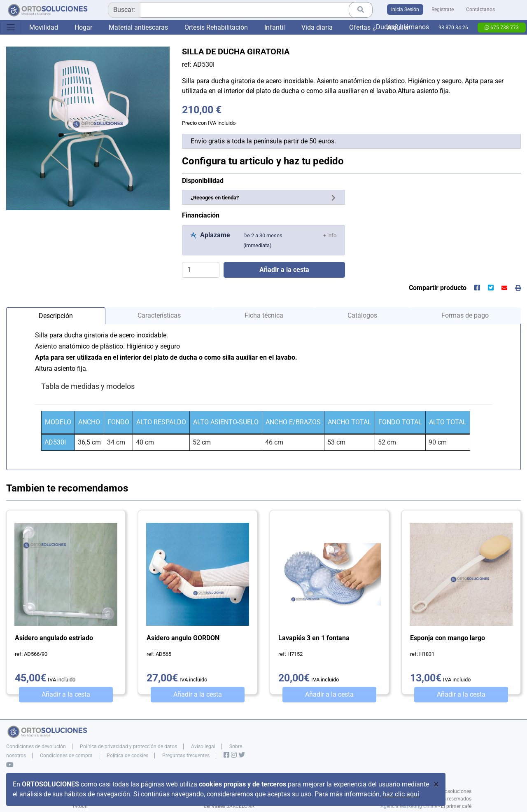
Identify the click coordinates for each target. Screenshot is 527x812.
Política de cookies (127, 756)
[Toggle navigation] (11, 27)
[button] (330, 235)
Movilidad (44, 27)
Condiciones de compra (66, 756)
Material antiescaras (138, 27)
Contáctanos (480, 9)
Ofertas (360, 27)
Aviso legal (203, 746)
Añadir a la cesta (66, 694)
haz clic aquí (401, 794)
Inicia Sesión (405, 9)
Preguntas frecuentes (186, 756)
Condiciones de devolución (36, 746)
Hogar (83, 27)
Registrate (443, 9)
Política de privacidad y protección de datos (128, 746)
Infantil (275, 27)
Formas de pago (465, 315)
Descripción (56, 316)
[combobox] (240, 10)
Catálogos (362, 315)
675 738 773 (502, 28)
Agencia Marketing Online (409, 806)
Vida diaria (317, 27)
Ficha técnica (264, 315)
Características (159, 315)
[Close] (436, 784)
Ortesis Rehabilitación (216, 27)
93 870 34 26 (453, 28)
